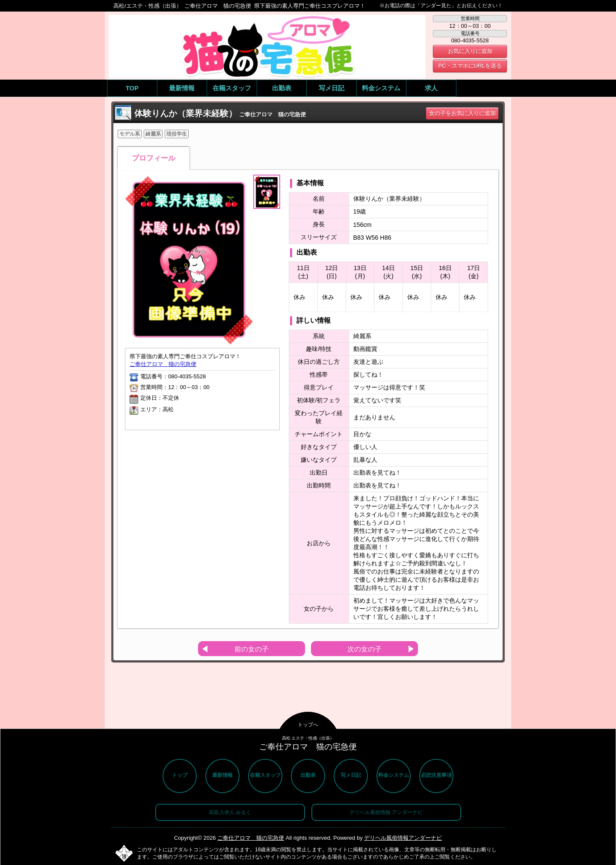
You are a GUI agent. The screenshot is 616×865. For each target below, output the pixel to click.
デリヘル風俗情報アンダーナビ (403, 838)
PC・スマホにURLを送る (470, 66)
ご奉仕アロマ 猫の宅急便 (163, 364)
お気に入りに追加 (470, 51)
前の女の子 (252, 649)
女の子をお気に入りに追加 (462, 113)
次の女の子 (364, 649)
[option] (189, 260)
